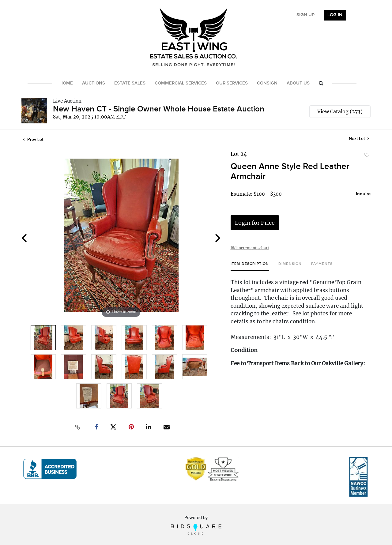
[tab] (250, 266)
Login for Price (255, 223)
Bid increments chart (250, 248)
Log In (335, 15)
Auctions (94, 83)
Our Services (232, 83)
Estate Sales (130, 83)
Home (66, 83)
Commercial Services (181, 83)
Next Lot (359, 139)
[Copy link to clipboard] (78, 427)
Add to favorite (367, 155)
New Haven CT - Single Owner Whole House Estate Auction (159, 109)
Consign (267, 83)
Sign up (305, 15)
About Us (298, 83)
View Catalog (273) (340, 111)
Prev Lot (33, 139)
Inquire (363, 194)
